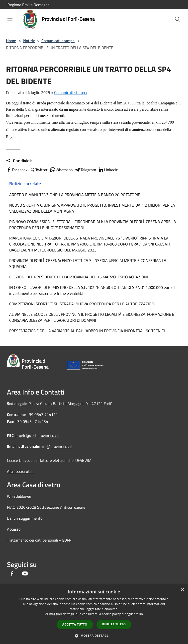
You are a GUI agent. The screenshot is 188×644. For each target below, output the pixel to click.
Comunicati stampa (58, 41)
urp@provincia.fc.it (57, 446)
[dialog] (94, 614)
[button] (94, 636)
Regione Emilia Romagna (29, 5)
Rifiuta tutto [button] (114, 624)
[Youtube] (25, 574)
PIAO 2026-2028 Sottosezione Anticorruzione (46, 507)
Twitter (39, 170)
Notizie (29, 41)
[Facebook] (12, 574)
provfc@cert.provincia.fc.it (38, 435)
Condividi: (19, 161)
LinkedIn (108, 170)
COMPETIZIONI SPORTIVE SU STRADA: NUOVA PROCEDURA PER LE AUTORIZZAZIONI (82, 304)
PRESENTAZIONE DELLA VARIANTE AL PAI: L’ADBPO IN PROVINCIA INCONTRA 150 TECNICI (87, 331)
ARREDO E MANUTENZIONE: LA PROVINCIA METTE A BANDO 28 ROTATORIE (75, 195)
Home (11, 41)
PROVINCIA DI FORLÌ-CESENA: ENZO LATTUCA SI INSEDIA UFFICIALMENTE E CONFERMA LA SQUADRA (88, 263)
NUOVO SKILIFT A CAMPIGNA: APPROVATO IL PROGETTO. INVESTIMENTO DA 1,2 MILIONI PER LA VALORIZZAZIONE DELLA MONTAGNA (92, 208)
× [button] (182, 590)
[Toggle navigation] (10, 19)
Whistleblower (19, 496)
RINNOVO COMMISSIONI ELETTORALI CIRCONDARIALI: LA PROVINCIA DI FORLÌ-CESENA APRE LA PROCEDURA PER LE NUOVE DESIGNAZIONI (93, 225)
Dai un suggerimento (25, 518)
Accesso (14, 529)
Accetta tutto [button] (75, 624)
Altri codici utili (20, 471)
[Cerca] (178, 19)
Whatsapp (61, 170)
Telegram (85, 170)
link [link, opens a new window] (142, 614)
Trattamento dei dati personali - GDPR (39, 540)
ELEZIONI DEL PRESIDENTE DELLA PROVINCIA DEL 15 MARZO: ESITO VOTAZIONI (79, 277)
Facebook (17, 170)
